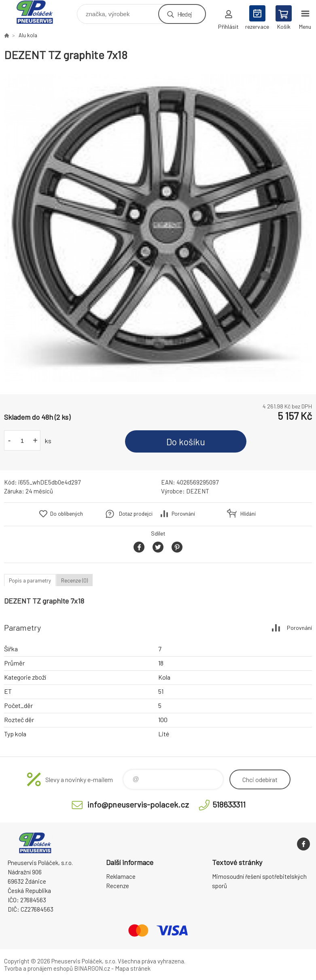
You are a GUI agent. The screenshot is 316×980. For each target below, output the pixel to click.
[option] (158, 228)
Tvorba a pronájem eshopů (38, 968)
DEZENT (198, 491)
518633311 (229, 804)
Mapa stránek (133, 968)
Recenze (118, 886)
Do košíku (186, 442)
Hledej (185, 14)
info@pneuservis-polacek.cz (138, 804)
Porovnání (183, 514)
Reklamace (121, 876)
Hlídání (248, 514)
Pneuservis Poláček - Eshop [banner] (40, 12)
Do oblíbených (67, 514)
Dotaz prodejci (136, 514)
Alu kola (28, 35)
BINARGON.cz (92, 968)
